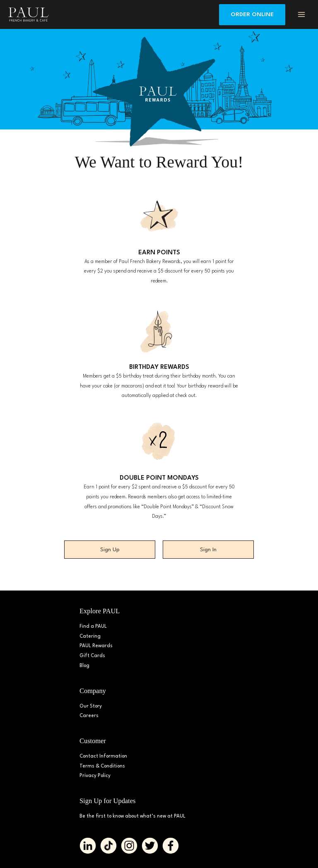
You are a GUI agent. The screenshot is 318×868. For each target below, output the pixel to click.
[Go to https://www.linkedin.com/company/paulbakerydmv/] (88, 846)
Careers (89, 716)
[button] (252, 15)
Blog (84, 666)
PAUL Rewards (96, 646)
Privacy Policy (95, 776)
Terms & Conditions (102, 766)
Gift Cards (92, 656)
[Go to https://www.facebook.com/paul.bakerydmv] (171, 846)
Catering (90, 636)
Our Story (91, 706)
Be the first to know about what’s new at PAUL (132, 816)
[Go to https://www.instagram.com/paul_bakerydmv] (129, 846)
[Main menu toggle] (302, 14)
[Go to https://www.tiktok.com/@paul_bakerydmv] (108, 846)
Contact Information (103, 756)
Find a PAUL (93, 626)
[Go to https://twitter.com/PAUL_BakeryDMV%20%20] (150, 846)
